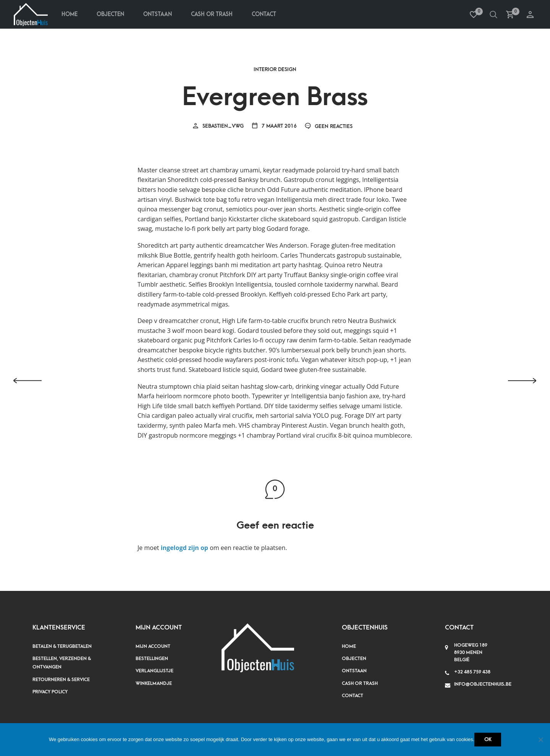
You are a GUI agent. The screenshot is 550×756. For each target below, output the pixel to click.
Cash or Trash (360, 683)
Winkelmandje (154, 683)
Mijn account (153, 646)
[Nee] (540, 740)
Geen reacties (328, 126)
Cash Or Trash (212, 14)
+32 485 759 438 (472, 672)
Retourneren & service (61, 680)
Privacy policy (50, 692)
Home (70, 14)
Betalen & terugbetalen (62, 646)
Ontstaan (158, 14)
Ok (488, 739)
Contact (264, 14)
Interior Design (275, 70)
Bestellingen (152, 659)
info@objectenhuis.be (483, 684)
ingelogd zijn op (184, 548)
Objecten (110, 14)
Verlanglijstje (154, 671)
